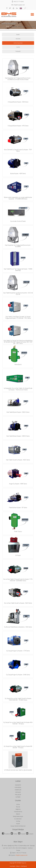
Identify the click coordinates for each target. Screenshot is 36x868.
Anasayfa (15, 26)
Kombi (18, 47)
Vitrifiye (18, 821)
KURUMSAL (18, 787)
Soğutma (18, 809)
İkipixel (25, 866)
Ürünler (20, 26)
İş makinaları (18, 819)
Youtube (22, 834)
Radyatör (18, 51)
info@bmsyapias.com (21, 855)
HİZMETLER (18, 790)
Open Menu (32, 14)
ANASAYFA (18, 785)
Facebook (6, 834)
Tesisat (18, 807)
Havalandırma (18, 812)
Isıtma (24, 26)
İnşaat (18, 824)
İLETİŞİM (18, 797)
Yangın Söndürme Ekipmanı (18, 826)
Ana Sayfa (12, 866)
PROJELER (18, 795)
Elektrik (18, 814)
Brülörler (18, 39)
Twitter (14, 834)
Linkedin (30, 834)
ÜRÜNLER (18, 792)
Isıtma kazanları (31, 26)
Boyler (18, 35)
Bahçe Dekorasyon (18, 816)
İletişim (18, 866)
